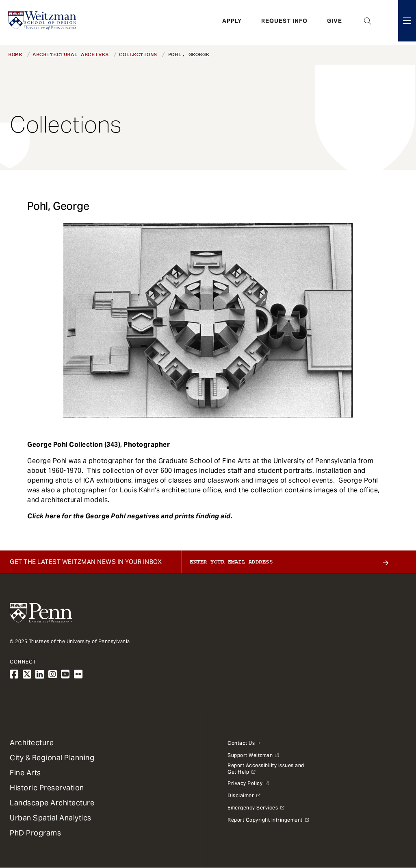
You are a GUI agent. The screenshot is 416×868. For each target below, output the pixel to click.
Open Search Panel (368, 22)
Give (335, 22)
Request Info (284, 22)
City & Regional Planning (52, 758)
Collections (138, 54)
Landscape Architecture (52, 803)
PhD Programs (35, 833)
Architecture (32, 743)
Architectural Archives (70, 54)
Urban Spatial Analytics (51, 818)
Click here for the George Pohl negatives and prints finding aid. (130, 516)
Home (15, 54)
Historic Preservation (47, 788)
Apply (232, 22)
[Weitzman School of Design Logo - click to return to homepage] (43, 22)
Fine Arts (25, 773)
